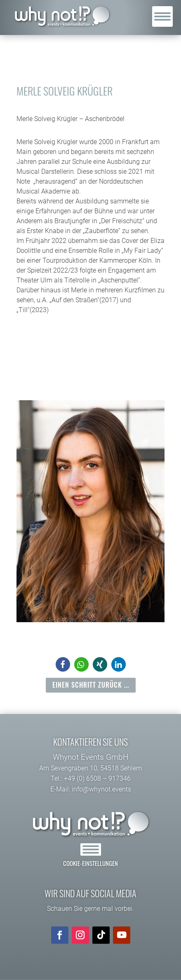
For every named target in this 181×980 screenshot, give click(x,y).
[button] (63, 664)
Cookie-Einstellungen (90, 863)
